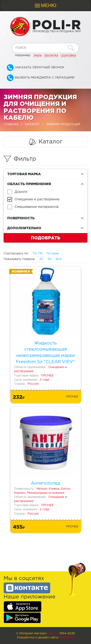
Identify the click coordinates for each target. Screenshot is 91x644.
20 (41, 259)
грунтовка (68, 55)
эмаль (37, 55)
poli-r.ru (53, 633)
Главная (11, 124)
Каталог (32, 124)
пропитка (51, 55)
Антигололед (45, 483)
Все (59, 259)
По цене (53, 254)
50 (50, 259)
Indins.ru (67, 638)
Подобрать (45, 238)
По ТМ (37, 254)
